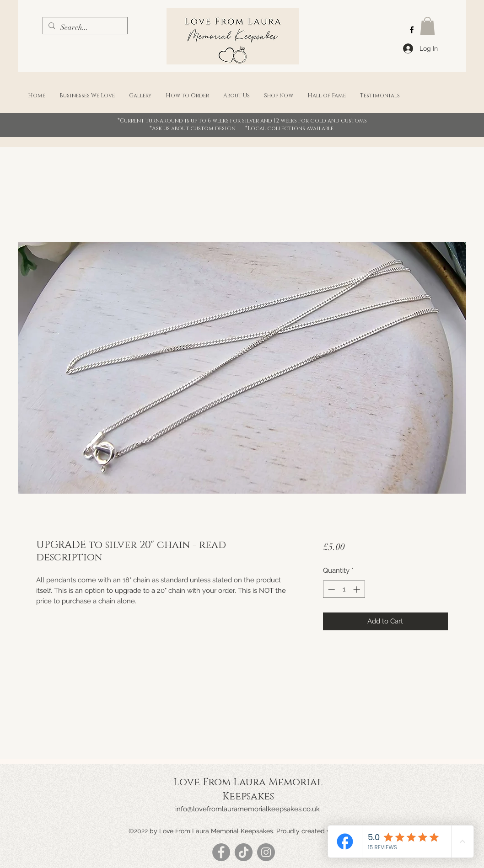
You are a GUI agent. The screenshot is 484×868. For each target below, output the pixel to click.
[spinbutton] (344, 589)
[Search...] (84, 27)
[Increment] (358, 589)
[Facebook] (412, 30)
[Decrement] (331, 589)
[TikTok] (244, 852)
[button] (428, 26)
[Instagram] (266, 852)
